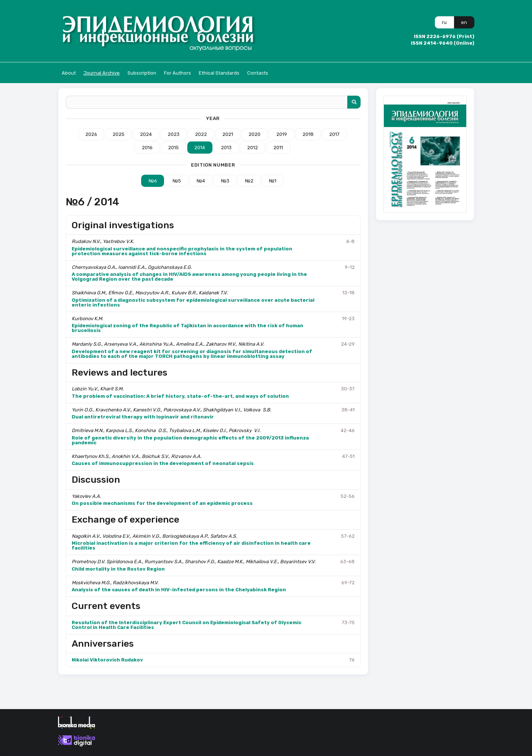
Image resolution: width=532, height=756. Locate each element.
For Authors (178, 73)
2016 (147, 148)
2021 (228, 134)
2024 (146, 134)
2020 (255, 134)
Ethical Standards (219, 73)
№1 (273, 181)
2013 (226, 148)
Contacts (258, 73)
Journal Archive (102, 73)
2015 (173, 148)
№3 (225, 181)
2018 (308, 134)
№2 (249, 181)
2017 (334, 134)
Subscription (142, 73)
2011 (278, 148)
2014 (200, 148)
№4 (201, 181)
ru (444, 22)
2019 (282, 134)
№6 (153, 181)
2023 (174, 134)
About (69, 73)
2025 (119, 134)
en (464, 22)
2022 (201, 134)
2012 (253, 148)
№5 (177, 181)
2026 (91, 134)
